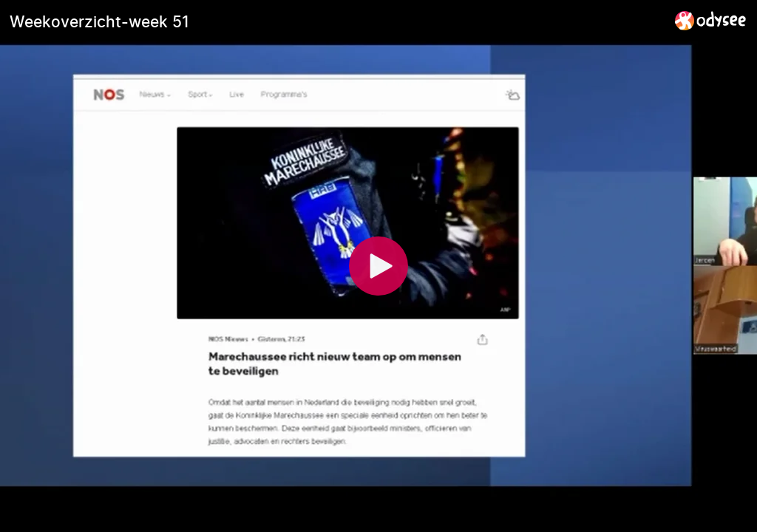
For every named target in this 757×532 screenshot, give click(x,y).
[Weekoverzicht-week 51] (336, 21)
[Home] (711, 20)
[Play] (378, 266)
